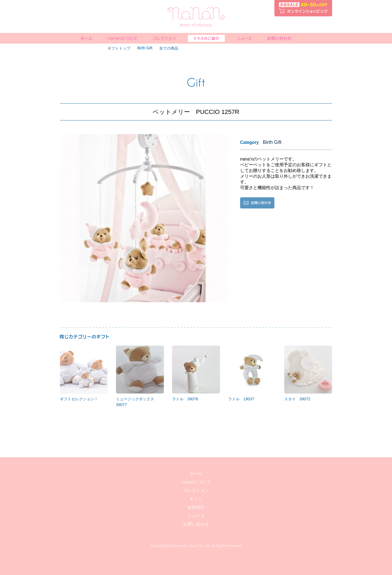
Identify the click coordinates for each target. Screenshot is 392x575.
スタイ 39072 (308, 373)
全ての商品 (169, 48)
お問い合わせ (196, 524)
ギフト (196, 499)
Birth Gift (145, 48)
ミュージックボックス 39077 (140, 376)
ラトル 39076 (196, 373)
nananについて (196, 482)
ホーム (196, 473)
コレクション (196, 490)
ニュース (196, 516)
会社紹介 (196, 507)
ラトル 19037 (252, 373)
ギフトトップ (119, 48)
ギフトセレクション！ (84, 373)
